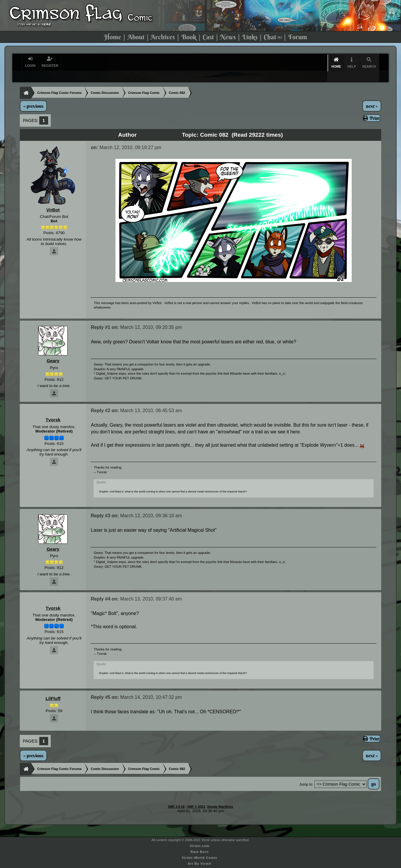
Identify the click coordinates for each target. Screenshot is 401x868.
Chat (273, 37)
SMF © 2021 (196, 796)
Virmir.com (200, 836)
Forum (298, 37)
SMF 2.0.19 (176, 796)
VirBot (53, 199)
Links (250, 37)
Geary (53, 350)
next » (372, 96)
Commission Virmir (200, 865)
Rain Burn (200, 841)
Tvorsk (53, 409)
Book (189, 37)
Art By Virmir (200, 853)
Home (113, 37)
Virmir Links (199, 859)
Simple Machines (220, 796)
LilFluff (53, 688)
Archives (163, 37)
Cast (208, 37)
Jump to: (306, 774)
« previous (33, 96)
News (228, 37)
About (136, 37)
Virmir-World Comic (200, 847)
